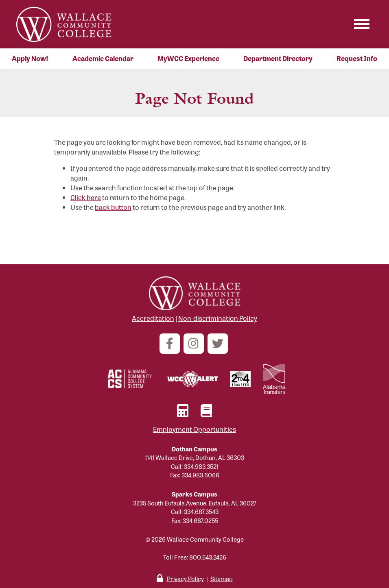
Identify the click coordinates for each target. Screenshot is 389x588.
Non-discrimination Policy (218, 318)
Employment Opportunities (194, 429)
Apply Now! (30, 58)
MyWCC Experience (188, 58)
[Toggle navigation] (362, 24)
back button (113, 207)
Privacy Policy (185, 578)
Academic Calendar (103, 58)
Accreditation (153, 318)
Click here (86, 197)
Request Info (357, 58)
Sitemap (222, 578)
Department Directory (278, 58)
